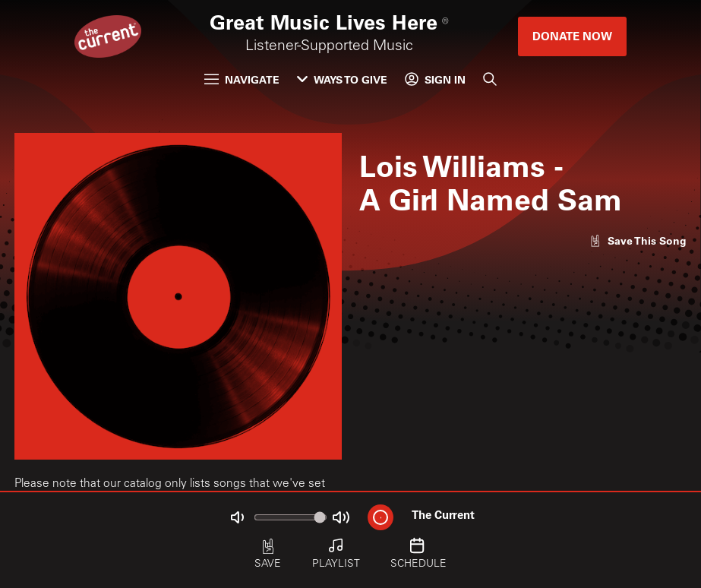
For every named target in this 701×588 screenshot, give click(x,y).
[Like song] (638, 240)
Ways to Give (342, 79)
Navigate (242, 79)
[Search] (489, 80)
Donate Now (572, 36)
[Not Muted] (237, 517)
